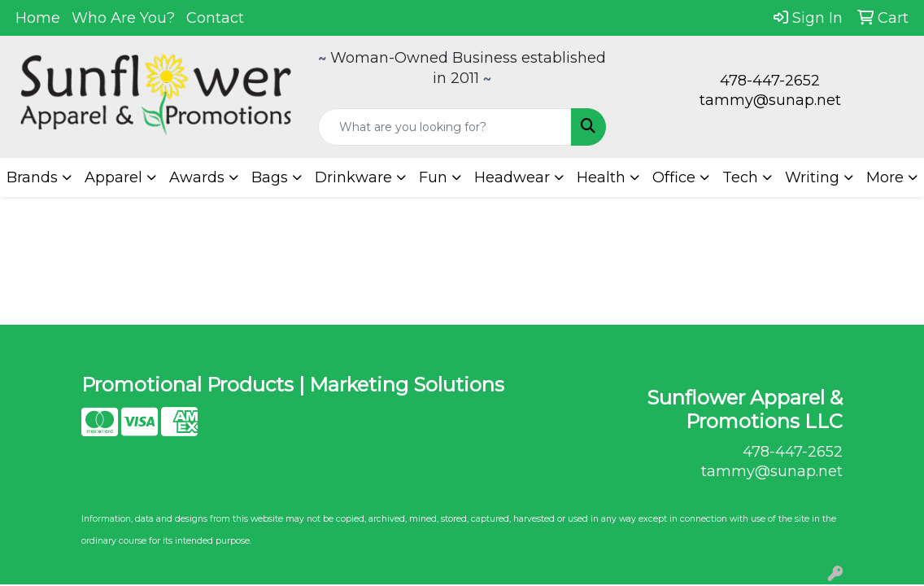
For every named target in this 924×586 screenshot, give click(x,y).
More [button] (885, 177)
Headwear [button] (512, 177)
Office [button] (674, 177)
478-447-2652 (770, 81)
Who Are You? (123, 18)
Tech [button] (740, 177)
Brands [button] (32, 177)
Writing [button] (812, 177)
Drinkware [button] (353, 177)
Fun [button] (433, 177)
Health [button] (601, 177)
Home (38, 18)
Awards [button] (197, 177)
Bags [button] (270, 177)
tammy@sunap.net (770, 100)
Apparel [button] (113, 177)
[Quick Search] (445, 127)
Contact (215, 18)
